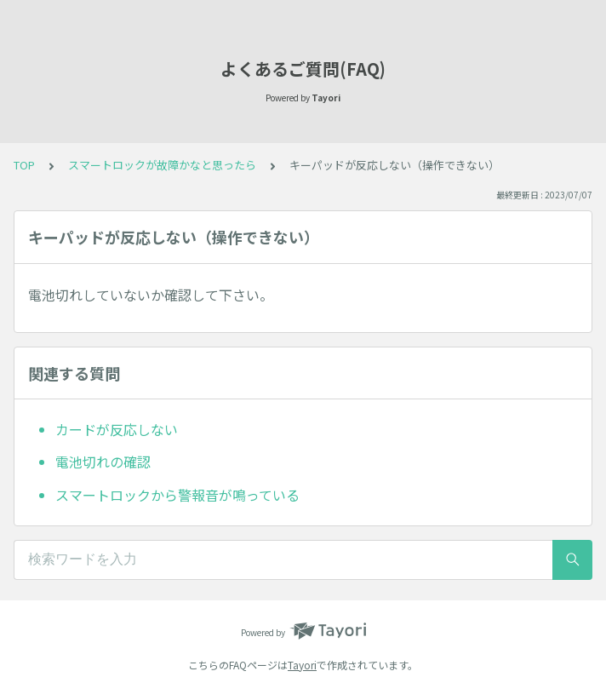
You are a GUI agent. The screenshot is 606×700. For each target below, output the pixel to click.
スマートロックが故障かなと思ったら (162, 165)
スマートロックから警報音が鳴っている (177, 495)
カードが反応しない (117, 429)
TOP (24, 165)
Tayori (302, 665)
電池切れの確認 (103, 462)
